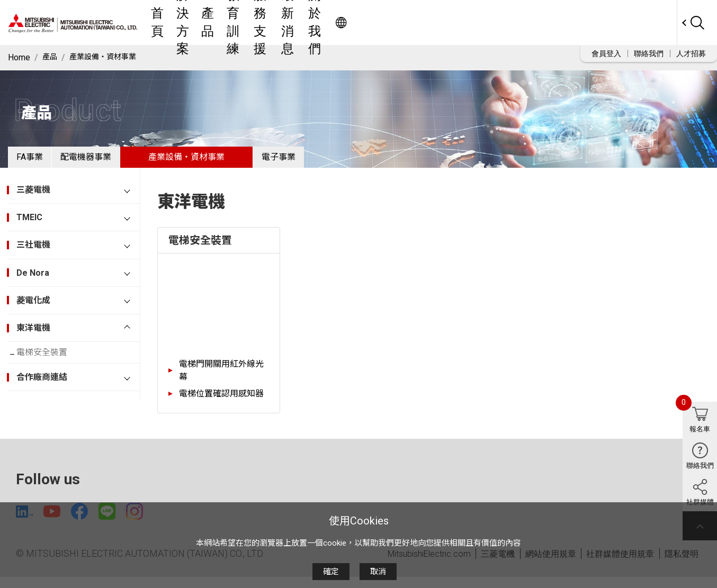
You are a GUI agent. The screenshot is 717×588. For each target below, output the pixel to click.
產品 (335, 22)
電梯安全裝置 (50, 363)
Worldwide (656, 22)
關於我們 (520, 22)
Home (19, 57)
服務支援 (423, 22)
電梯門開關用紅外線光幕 (221, 379)
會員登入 (606, 53)
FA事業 (38, 161)
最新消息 (471, 22)
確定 (331, 572)
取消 (378, 572)
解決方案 (295, 22)
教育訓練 (374, 22)
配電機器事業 (111, 161)
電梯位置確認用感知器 (221, 402)
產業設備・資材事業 (110, 57)
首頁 (256, 22)
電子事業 (321, 161)
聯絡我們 (649, 53)
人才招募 (691, 53)
